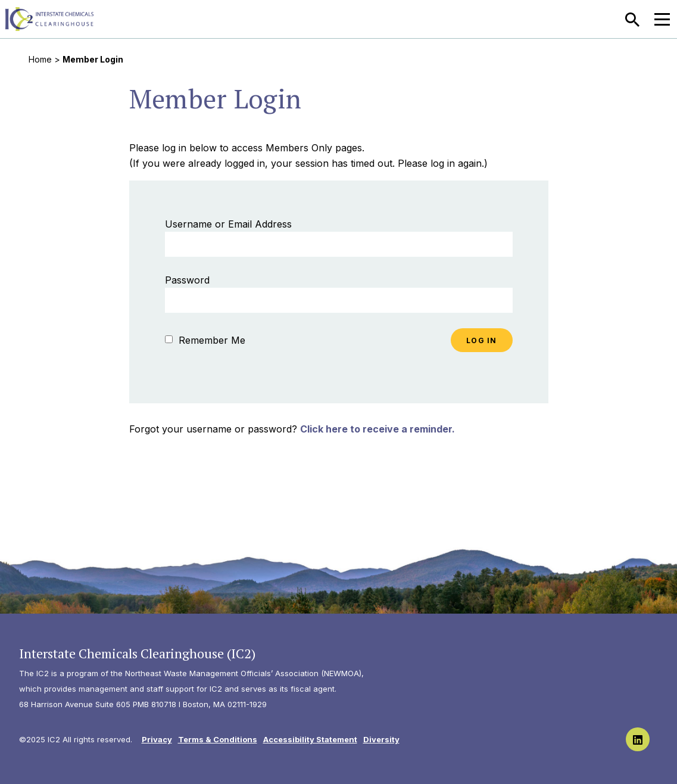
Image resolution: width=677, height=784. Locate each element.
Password (187, 280)
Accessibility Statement (310, 739)
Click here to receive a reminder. (378, 429)
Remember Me (205, 340)
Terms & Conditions (218, 739)
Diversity (381, 739)
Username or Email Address (228, 224)
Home (40, 59)
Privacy (157, 739)
